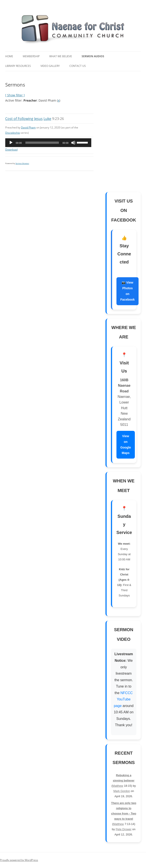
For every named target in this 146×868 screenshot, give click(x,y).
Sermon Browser (22, 163)
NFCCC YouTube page (123, 699)
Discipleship (13, 133)
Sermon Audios (93, 56)
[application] (48, 143)
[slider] (42, 143)
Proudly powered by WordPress (19, 860)
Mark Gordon (122, 791)
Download (11, 150)
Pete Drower (123, 829)
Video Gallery (50, 66)
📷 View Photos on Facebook (128, 291)
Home (9, 56)
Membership (31, 56)
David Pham (28, 127)
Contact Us (78, 66)
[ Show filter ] (15, 95)
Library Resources (18, 66)
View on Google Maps (126, 445)
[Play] (11, 143)
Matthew (118, 786)
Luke (47, 119)
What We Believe (61, 56)
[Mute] (73, 143)
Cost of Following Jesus (24, 119)
